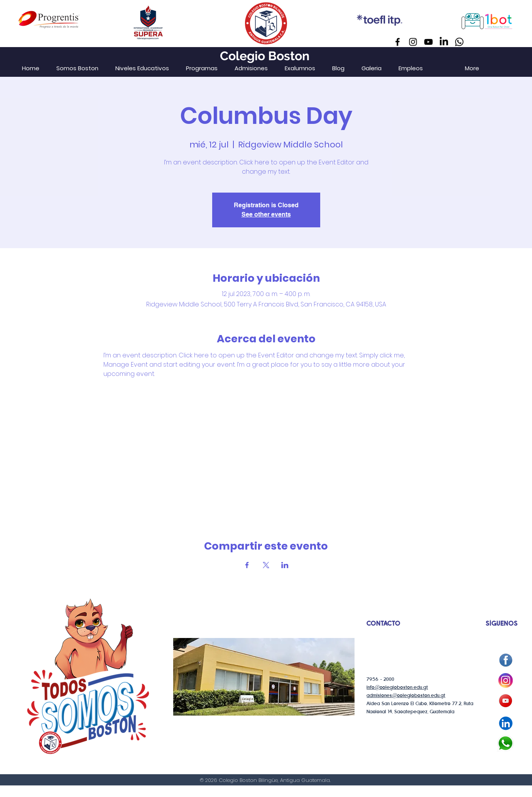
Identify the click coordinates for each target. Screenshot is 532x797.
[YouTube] (428, 42)
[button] (142, 68)
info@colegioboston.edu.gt (397, 688)
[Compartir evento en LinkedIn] (285, 565)
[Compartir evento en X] (266, 565)
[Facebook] (398, 42)
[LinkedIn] (444, 42)
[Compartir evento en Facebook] (247, 565)
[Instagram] (413, 42)
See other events (266, 214)
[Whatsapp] (459, 42)
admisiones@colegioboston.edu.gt (406, 696)
